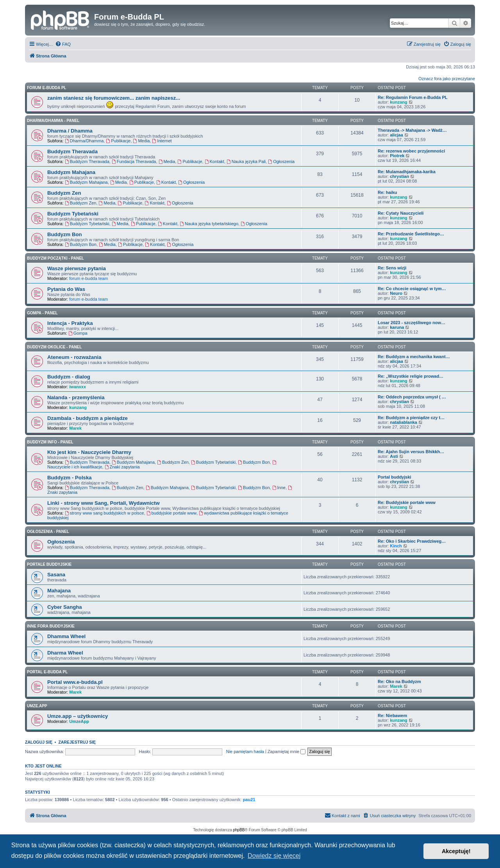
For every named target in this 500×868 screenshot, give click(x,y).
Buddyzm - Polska (70, 478)
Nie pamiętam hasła (245, 751)
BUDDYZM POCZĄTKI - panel (55, 258)
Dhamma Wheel (66, 636)
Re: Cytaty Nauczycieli (401, 213)
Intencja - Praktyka (70, 323)
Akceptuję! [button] (456, 851)
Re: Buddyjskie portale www (407, 502)
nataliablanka (404, 422)
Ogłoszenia (281, 161)
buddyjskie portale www (171, 513)
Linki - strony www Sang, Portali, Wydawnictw (104, 503)
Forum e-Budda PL (47, 88)
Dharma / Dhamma (70, 131)
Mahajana (59, 591)
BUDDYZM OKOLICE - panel (54, 347)
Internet (162, 141)
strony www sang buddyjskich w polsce (104, 513)
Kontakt (214, 161)
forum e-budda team (88, 278)
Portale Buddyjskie (49, 564)
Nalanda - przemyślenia (76, 397)
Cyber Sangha (65, 607)
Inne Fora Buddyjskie (51, 626)
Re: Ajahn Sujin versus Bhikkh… (411, 452)
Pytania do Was (66, 289)
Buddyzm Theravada (72, 152)
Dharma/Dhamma (84, 141)
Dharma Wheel (65, 653)
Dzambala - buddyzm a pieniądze (87, 418)
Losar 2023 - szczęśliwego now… (412, 323)
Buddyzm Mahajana (71, 172)
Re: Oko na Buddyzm (399, 681)
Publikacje (118, 141)
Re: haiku (387, 192)
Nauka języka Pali (246, 161)
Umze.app (37, 706)
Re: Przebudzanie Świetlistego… (411, 234)
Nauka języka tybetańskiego (209, 224)
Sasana (56, 575)
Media (142, 141)
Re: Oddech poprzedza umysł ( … (412, 397)
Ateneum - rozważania (74, 357)
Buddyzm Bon (65, 234)
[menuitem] (63, 44)
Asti (394, 456)
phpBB (239, 830)
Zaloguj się (39, 742)
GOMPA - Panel (42, 313)
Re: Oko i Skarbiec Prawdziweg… (412, 541)
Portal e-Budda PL (47, 672)
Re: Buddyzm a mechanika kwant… (414, 357)
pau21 (249, 800)
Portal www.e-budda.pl (75, 682)
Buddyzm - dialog (69, 377)
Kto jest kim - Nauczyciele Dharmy (89, 452)
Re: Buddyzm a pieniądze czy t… (411, 418)
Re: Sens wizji (392, 268)
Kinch (396, 546)
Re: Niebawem (392, 716)
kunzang (399, 102)
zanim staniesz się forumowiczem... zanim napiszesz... (114, 98)
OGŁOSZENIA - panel (48, 532)
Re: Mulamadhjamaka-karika (407, 172)
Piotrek (397, 156)
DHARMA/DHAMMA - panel (53, 121)
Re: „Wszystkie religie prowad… (411, 376)
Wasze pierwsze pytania (77, 268)
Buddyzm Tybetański (73, 214)
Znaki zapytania (122, 467)
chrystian (399, 176)
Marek (75, 428)
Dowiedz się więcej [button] (274, 856)
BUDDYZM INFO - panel (50, 442)
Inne (279, 488)
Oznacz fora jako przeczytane (447, 79)
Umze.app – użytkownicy (78, 716)
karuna (397, 327)
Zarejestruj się (77, 742)
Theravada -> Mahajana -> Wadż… (412, 130)
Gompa (78, 333)
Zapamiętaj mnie (287, 751)
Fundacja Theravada (134, 161)
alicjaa (396, 135)
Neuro (396, 293)
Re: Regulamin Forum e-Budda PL (412, 97)
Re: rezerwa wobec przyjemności (411, 151)
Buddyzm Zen (64, 193)
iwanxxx (78, 387)
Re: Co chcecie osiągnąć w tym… (412, 289)
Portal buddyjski (395, 477)
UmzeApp (79, 721)
